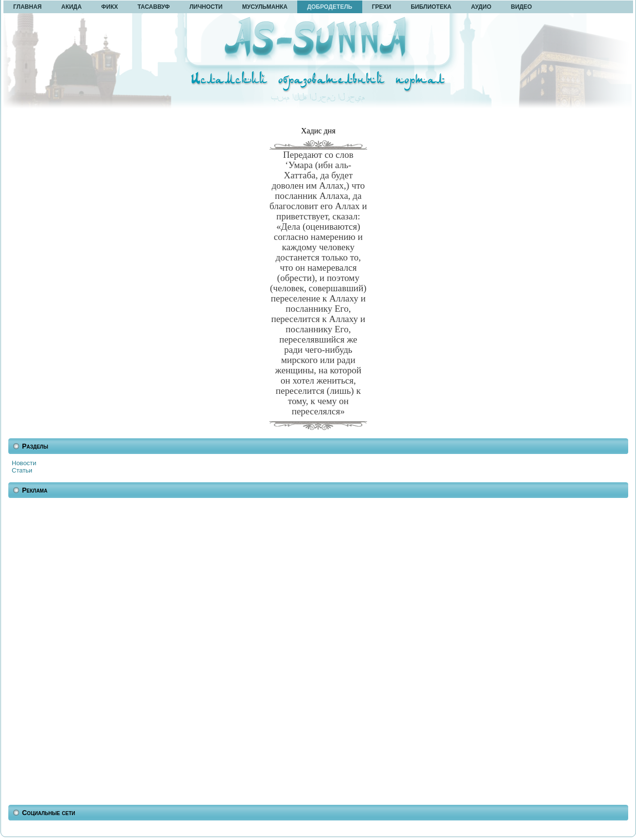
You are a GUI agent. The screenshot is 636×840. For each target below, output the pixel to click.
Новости (24, 463)
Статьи (22, 470)
